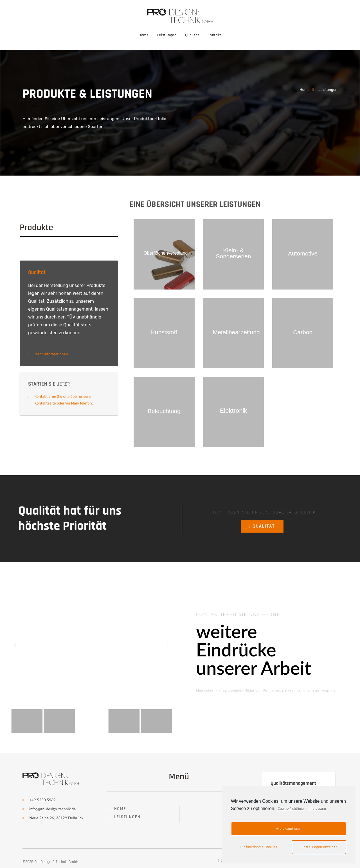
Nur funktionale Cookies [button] (258, 847)
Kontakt (214, 35)
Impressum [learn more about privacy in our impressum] (317, 809)
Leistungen (167, 35)
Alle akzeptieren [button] (289, 829)
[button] (15, 645)
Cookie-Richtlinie (291, 809)
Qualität (192, 35)
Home (144, 35)
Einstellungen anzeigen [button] (319, 847)
